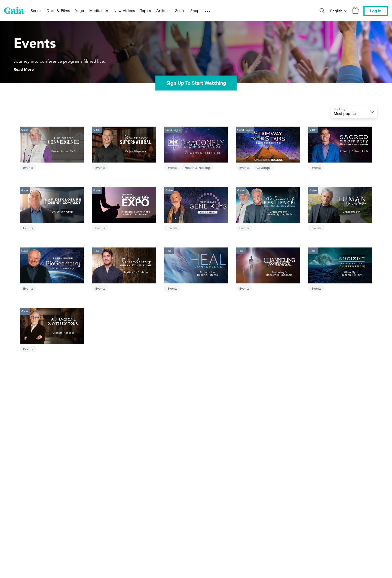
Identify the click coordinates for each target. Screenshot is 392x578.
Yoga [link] (79, 11)
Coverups (263, 167)
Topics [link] (146, 11)
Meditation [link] (99, 11)
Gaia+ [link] (180, 11)
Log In (376, 11)
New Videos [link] (124, 11)
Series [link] (36, 11)
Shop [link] (195, 11)
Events (28, 167)
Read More (24, 70)
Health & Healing (197, 167)
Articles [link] (163, 11)
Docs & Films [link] (58, 11)
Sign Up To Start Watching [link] (196, 83)
